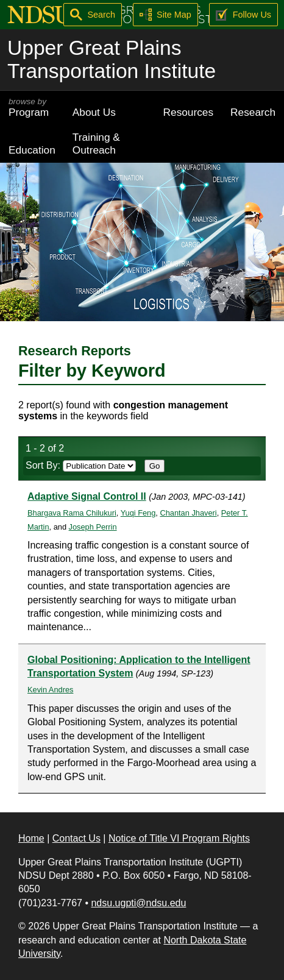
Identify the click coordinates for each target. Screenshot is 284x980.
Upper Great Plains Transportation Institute (112, 59)
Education (32, 150)
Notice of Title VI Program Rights (179, 838)
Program (32, 108)
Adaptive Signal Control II (87, 496)
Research (253, 112)
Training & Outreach (96, 144)
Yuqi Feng (138, 513)
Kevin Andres (50, 690)
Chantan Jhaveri (188, 513)
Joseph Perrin (93, 527)
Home (31, 838)
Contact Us (76, 838)
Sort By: (81, 465)
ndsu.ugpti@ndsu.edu (138, 903)
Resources (189, 112)
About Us (94, 112)
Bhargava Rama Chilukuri (72, 513)
